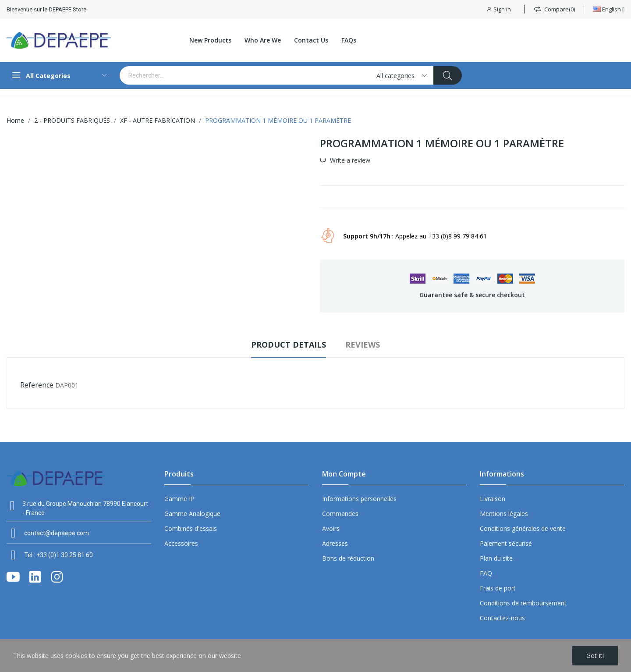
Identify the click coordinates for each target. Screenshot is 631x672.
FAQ (486, 573)
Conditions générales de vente (523, 528)
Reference (37, 385)
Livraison (493, 499)
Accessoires (181, 543)
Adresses (335, 543)
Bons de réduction (348, 558)
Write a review (349, 160)
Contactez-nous (502, 618)
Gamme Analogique (192, 514)
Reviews (363, 345)
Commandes (340, 514)
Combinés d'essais (191, 528)
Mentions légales (504, 514)
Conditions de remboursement (523, 603)
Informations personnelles (359, 499)
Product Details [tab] (289, 345)
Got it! (595, 656)
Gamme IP (179, 499)
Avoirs (331, 528)
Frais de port (498, 588)
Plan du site (496, 558)
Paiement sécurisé (506, 543)
